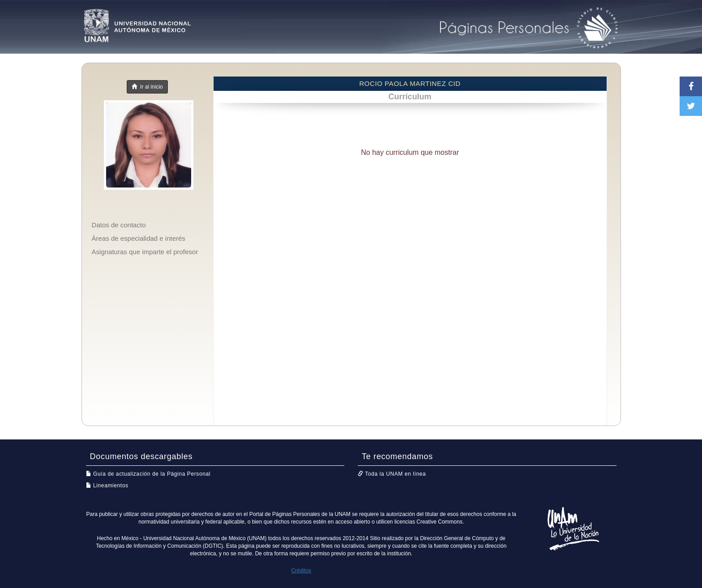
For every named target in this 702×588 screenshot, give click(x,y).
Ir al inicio (147, 87)
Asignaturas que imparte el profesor (145, 252)
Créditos (301, 571)
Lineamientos (107, 486)
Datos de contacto (119, 225)
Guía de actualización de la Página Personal (148, 474)
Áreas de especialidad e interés (139, 238)
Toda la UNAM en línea (392, 474)
